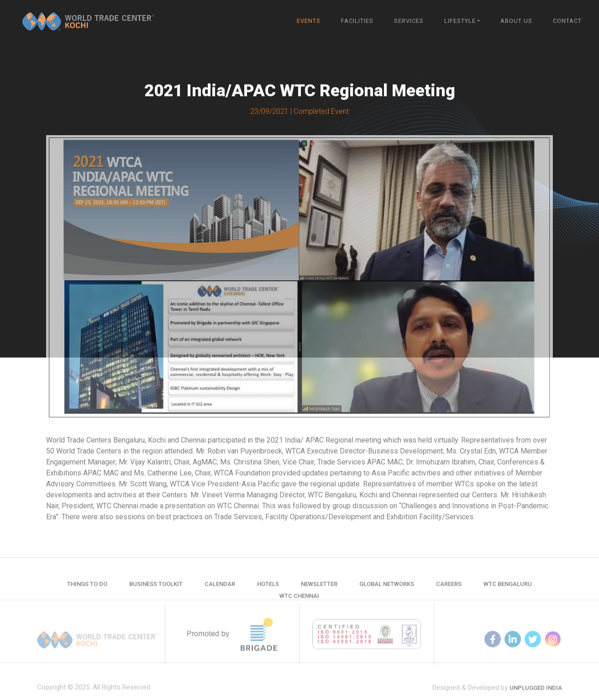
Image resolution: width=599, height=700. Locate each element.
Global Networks (387, 592)
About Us (516, 21)
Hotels (268, 592)
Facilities (357, 21)
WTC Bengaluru (508, 592)
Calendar (220, 592)
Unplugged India (536, 697)
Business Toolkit (156, 592)
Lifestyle (460, 21)
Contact (567, 21)
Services (409, 21)
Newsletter (319, 592)
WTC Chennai (299, 604)
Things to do (87, 592)
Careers (449, 592)
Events (309, 21)
